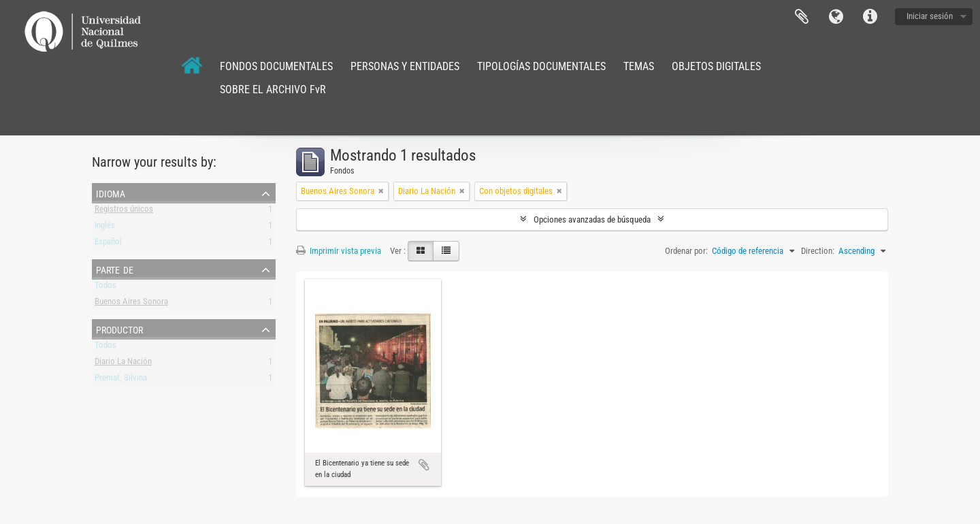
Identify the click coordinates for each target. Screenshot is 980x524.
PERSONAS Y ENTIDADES (405, 66)
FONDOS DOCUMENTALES (276, 66)
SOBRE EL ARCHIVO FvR (273, 89)
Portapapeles (802, 17)
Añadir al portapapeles (424, 465)
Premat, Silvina (121, 380)
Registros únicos (124, 211)
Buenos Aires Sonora (131, 304)
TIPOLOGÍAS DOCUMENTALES (541, 66)
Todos (105, 288)
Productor (119, 329)
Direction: (818, 251)
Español (108, 244)
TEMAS (639, 66)
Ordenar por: (686, 251)
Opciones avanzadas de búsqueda (592, 219)
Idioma (836, 17)
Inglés (105, 228)
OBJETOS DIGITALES (716, 66)
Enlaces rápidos (870, 17)
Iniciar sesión (930, 16)
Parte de (115, 269)
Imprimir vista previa (339, 251)
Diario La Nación (123, 364)
